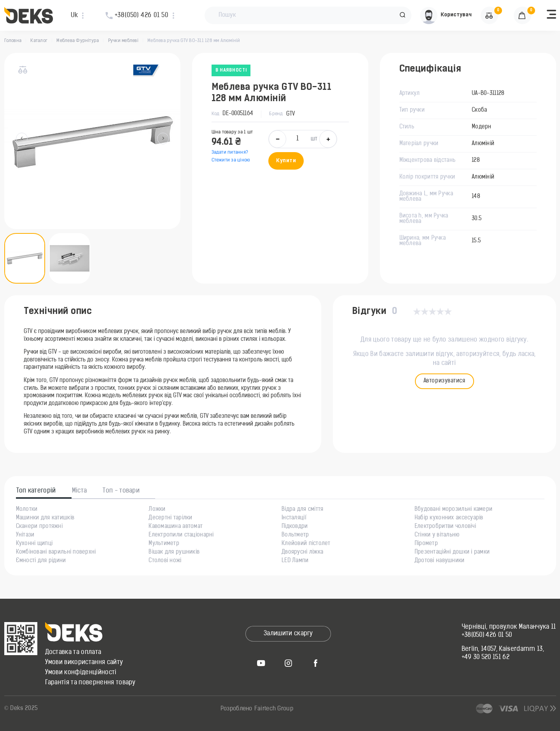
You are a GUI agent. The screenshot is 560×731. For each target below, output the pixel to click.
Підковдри (295, 527)
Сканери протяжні (39, 527)
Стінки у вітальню (437, 535)
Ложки (157, 510)
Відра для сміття (302, 510)
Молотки (27, 510)
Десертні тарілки (170, 518)
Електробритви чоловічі (445, 527)
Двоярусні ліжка (302, 552)
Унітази (25, 535)
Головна (13, 41)
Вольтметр (295, 535)
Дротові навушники (440, 561)
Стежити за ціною (231, 160)
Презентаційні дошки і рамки (452, 552)
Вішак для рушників (174, 552)
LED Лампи (295, 561)
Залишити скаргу (288, 634)
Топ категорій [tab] (36, 491)
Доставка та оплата (73, 652)
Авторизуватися (444, 381)
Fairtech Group (274, 709)
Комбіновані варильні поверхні (56, 552)
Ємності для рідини (41, 561)
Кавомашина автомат (176, 527)
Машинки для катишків (45, 518)
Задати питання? (230, 153)
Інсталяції (294, 518)
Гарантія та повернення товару (90, 683)
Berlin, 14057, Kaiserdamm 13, (503, 649)
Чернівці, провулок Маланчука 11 (509, 627)
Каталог (39, 41)
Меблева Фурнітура (78, 41)
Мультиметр (164, 544)
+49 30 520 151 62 (486, 657)
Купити (286, 161)
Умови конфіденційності (81, 673)
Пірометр (426, 544)
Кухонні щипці (34, 544)
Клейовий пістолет (306, 544)
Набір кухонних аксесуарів (449, 518)
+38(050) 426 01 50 (487, 635)
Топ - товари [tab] (121, 491)
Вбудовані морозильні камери (454, 510)
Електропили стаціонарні (181, 535)
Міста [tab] (80, 491)
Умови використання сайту (84, 663)
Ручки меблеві (123, 41)
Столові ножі (165, 561)
